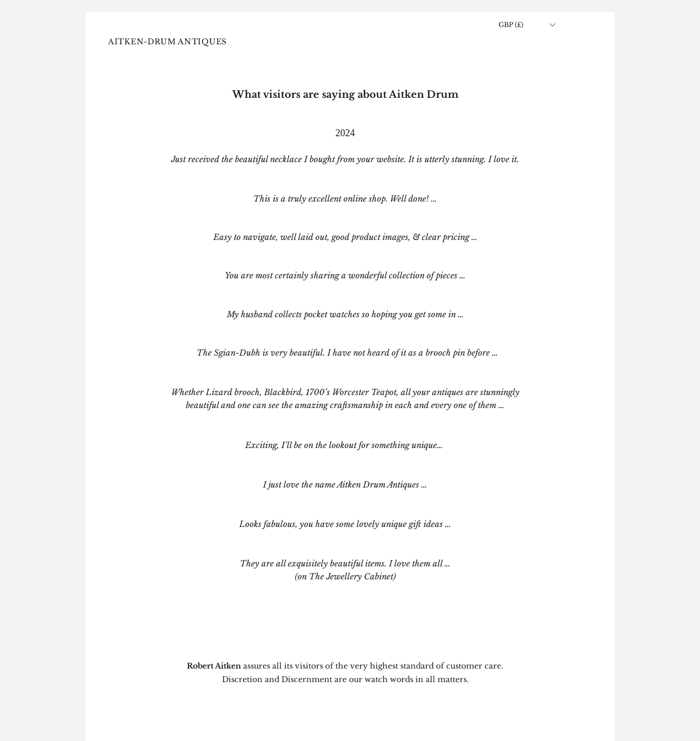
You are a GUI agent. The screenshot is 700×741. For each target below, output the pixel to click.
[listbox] (527, 25)
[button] (527, 25)
